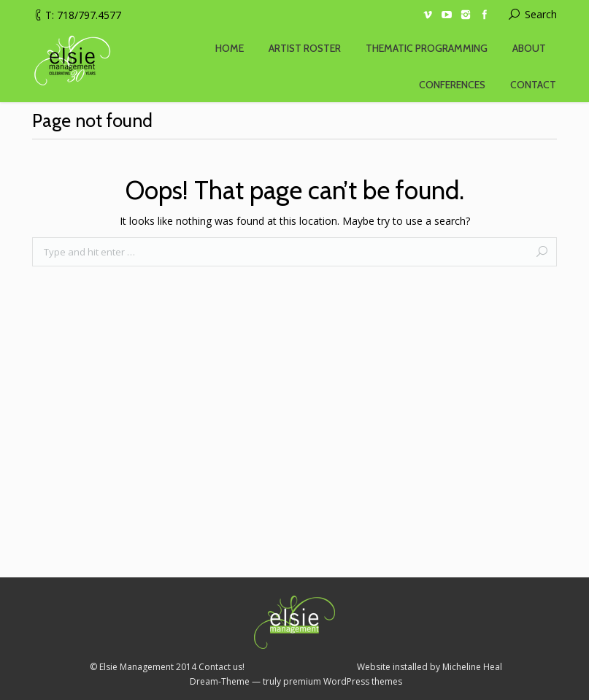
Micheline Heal (472, 667)
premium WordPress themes (343, 681)
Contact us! (222, 667)
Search (541, 14)
